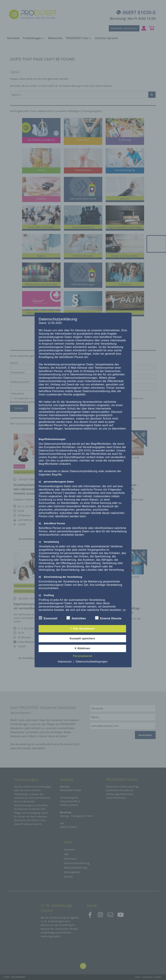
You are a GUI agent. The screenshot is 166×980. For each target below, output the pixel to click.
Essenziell (48, 618)
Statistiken (76, 618)
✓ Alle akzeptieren (82, 629)
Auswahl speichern (82, 638)
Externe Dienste (108, 618)
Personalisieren (83, 656)
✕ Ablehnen (82, 648)
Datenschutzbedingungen (92, 662)
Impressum (65, 662)
